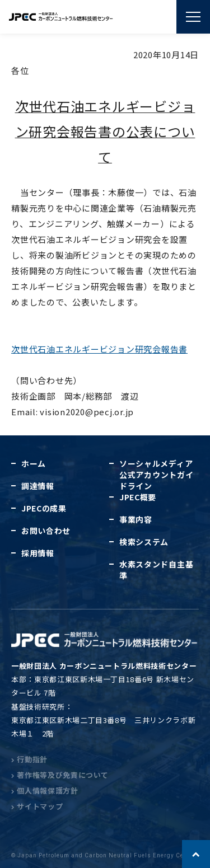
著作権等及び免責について (60, 775)
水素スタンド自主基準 (156, 570)
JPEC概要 (138, 497)
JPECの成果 (44, 508)
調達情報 (38, 486)
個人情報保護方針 (45, 790)
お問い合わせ (46, 531)
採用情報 (38, 553)
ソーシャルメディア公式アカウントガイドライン (156, 475)
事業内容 (136, 519)
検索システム (144, 542)
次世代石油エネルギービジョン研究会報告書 (99, 349)
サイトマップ (37, 806)
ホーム (34, 463)
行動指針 (29, 759)
